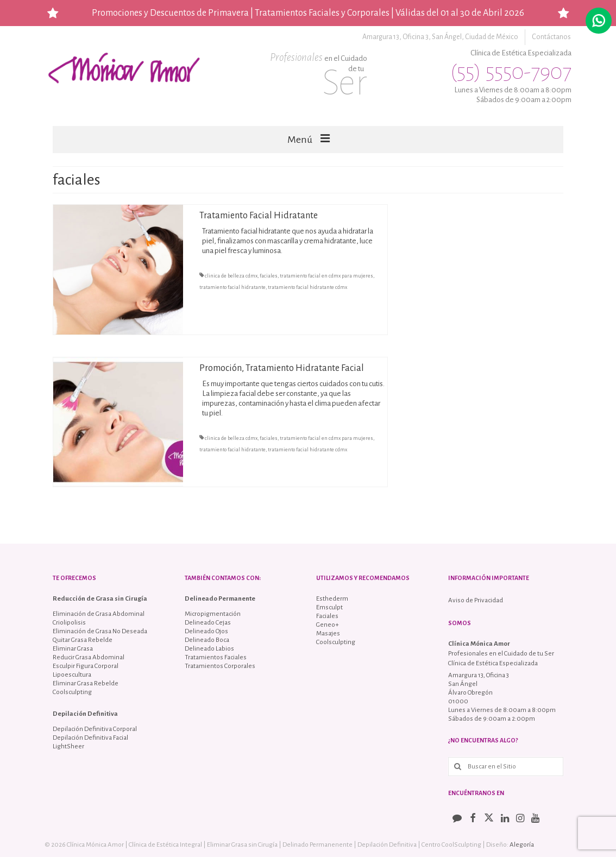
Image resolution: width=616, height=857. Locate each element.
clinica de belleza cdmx (231, 276)
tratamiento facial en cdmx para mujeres (326, 276)
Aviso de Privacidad (476, 600)
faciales (269, 276)
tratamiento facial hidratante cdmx (307, 287)
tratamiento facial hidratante (232, 287)
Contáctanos (552, 37)
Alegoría (522, 845)
